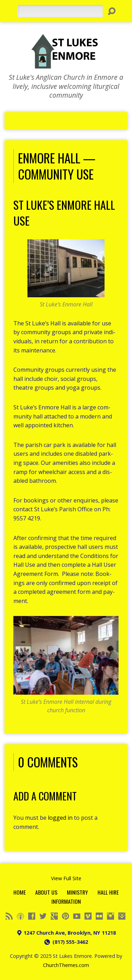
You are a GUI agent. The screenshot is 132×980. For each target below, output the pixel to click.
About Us (46, 892)
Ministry (77, 892)
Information (66, 901)
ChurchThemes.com (66, 965)
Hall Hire (108, 892)
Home (20, 892)
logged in (60, 818)
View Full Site (66, 878)
